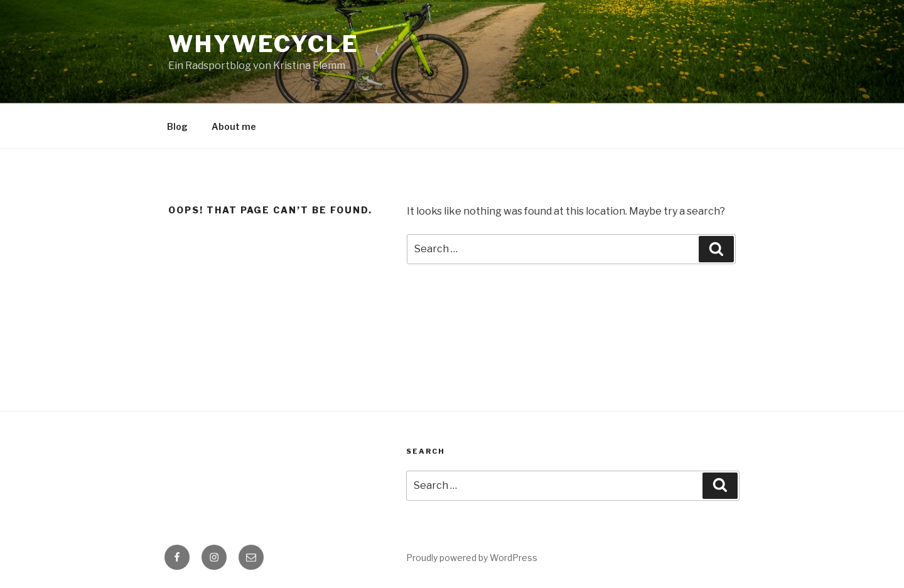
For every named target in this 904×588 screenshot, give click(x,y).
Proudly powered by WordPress (472, 558)
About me (234, 126)
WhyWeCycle (264, 44)
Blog (177, 126)
